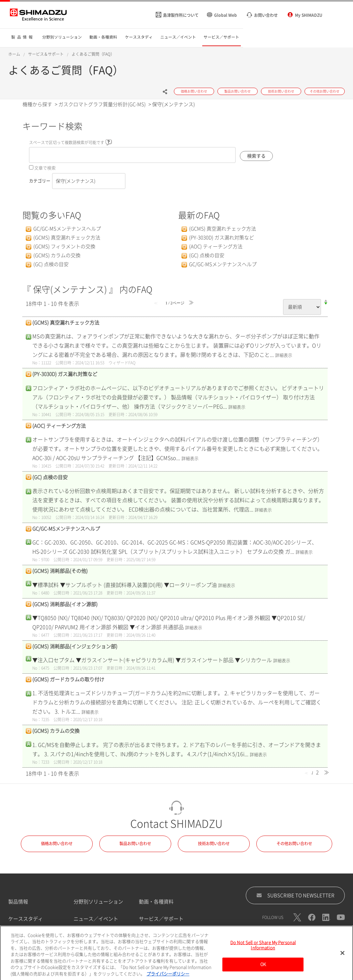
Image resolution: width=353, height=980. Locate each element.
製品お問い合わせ (135, 843)
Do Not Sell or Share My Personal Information (263, 964)
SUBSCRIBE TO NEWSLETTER (295, 895)
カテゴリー (40, 181)
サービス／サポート (161, 919)
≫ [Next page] (326, 772)
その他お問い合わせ (294, 843)
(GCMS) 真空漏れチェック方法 (67, 238)
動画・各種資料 (156, 902)
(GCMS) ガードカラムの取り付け (68, 679)
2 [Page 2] (317, 772)
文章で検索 (45, 168)
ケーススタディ (26, 919)
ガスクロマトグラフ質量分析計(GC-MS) (102, 104)
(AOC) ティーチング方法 (216, 246)
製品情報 (18, 902)
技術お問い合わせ (214, 843)
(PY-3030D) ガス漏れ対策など (222, 238)
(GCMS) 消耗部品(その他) (60, 571)
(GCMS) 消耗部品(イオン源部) (65, 604)
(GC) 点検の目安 (51, 264)
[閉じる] (342, 972)
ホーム (14, 54)
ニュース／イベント (96, 919)
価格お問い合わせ (57, 843)
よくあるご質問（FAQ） (93, 54)
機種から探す (37, 104)
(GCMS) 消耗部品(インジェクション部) (75, 646)
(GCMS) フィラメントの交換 (64, 246)
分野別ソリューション (98, 902)
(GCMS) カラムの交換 (57, 255)
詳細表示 (284, 355)
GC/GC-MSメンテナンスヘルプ (67, 229)
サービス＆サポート (46, 54)
